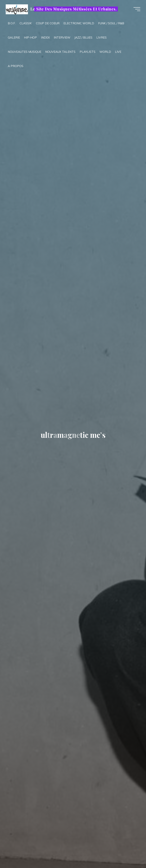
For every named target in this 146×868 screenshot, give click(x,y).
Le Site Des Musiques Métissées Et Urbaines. (73, 9)
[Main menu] (137, 9)
